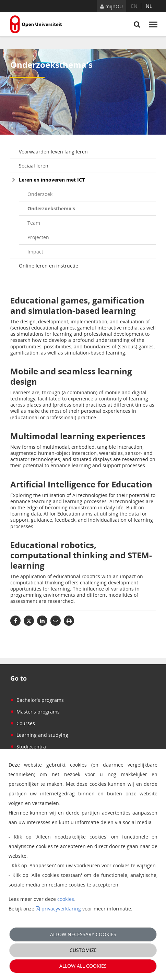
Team (34, 223)
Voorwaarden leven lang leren (53, 152)
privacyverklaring (61, 909)
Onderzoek (40, 194)
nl (149, 6)
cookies (66, 899)
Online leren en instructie (49, 266)
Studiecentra (28, 747)
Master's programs (35, 712)
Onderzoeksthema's (51, 208)
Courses (23, 723)
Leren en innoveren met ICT (52, 180)
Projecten (38, 237)
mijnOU (111, 6)
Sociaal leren (34, 166)
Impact (35, 252)
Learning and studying (39, 735)
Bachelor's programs (37, 700)
